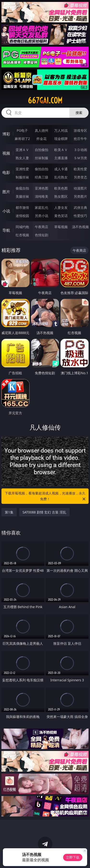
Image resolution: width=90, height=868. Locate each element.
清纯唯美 (42, 196)
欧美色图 (61, 188)
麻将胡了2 (22, 139)
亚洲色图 (42, 188)
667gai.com (45, 100)
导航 (6, 230)
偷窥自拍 (22, 188)
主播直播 (61, 158)
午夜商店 (42, 227)
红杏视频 (22, 235)
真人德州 (42, 130)
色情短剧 (42, 235)
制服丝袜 (22, 177)
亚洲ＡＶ (22, 150)
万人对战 (61, 130)
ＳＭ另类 (80, 158)
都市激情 (22, 207)
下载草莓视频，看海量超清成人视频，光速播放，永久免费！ (46, 496)
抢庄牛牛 (80, 139)
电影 (6, 172)
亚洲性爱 (22, 169)
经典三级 (42, 177)
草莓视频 (61, 227)
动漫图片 (80, 188)
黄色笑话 (61, 216)
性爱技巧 (80, 216)
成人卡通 (61, 169)
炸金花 (42, 139)
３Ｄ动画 (80, 150)
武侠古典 (80, 207)
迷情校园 (22, 216)
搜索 (79, 113)
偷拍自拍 (42, 169)
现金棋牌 (61, 139)
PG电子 (22, 130)
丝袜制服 (42, 158)
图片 (6, 192)
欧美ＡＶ (61, 150)
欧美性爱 (80, 169)
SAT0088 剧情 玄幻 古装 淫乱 (44, 512)
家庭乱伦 (42, 207)
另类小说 (42, 216)
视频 (6, 153)
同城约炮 (22, 227)
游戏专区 (80, 130)
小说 (6, 211)
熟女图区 (61, 196)
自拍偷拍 (42, 150)
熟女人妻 (22, 158)
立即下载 (73, 857)
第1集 (9, 512)
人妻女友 (61, 207)
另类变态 (80, 177)
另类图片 (80, 196)
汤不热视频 (80, 227)
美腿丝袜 (22, 196)
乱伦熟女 (61, 177)
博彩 (6, 134)
